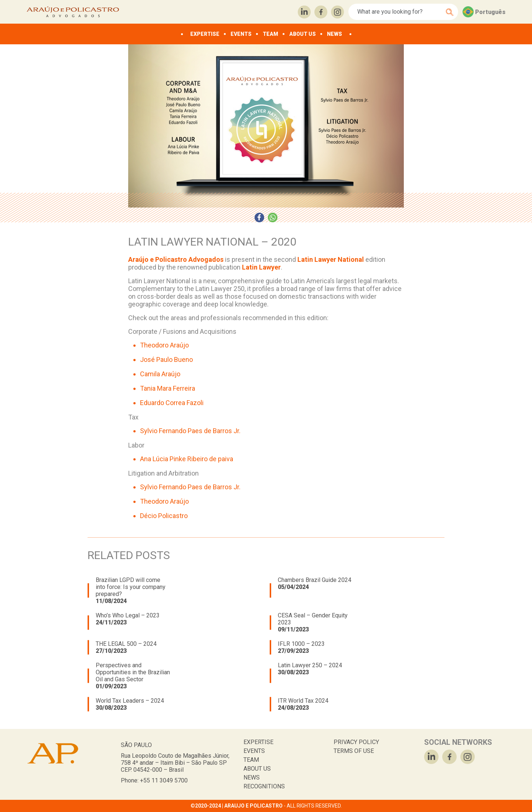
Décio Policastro (164, 516)
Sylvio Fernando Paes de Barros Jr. (190, 431)
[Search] (399, 12)
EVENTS (241, 34)
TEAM (270, 34)
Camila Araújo (160, 374)
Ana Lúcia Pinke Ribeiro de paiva (187, 459)
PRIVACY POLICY (356, 742)
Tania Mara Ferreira (168, 388)
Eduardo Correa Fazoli (172, 403)
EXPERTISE (205, 34)
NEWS (335, 34)
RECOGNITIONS (264, 786)
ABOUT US (303, 34)
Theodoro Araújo (164, 345)
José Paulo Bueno (166, 359)
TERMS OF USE (354, 751)
